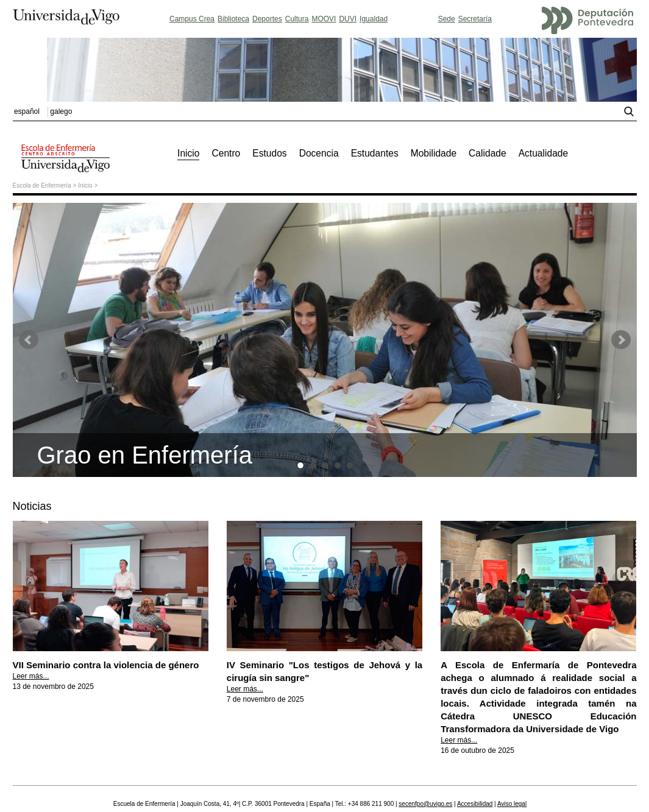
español (27, 111)
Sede (447, 19)
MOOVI (324, 19)
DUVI (348, 19)
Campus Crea (192, 19)
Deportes (267, 19)
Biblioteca (233, 19)
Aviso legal (512, 804)
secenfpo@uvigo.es (425, 804)
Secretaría (475, 19)
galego (61, 111)
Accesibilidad (475, 804)
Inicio (85, 185)
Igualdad (374, 19)
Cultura (297, 19)
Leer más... (31, 676)
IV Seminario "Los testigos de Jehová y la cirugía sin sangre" (324, 665)
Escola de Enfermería (42, 185)
